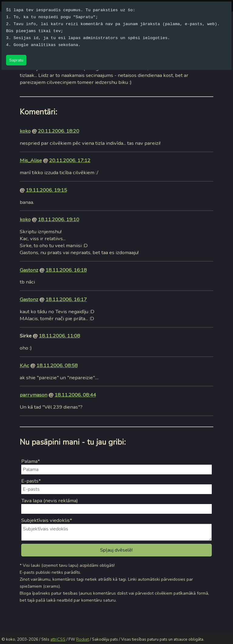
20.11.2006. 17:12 (70, 160)
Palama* (31, 461)
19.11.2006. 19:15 (46, 190)
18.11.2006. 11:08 (59, 336)
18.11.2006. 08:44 (75, 395)
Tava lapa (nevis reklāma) (50, 501)
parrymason (34, 395)
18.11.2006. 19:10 (59, 219)
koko (25, 131)
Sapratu (16, 60)
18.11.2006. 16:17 (66, 299)
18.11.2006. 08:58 (57, 365)
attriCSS (58, 639)
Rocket (83, 639)
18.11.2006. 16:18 (66, 270)
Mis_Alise (31, 160)
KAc (24, 365)
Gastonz (29, 270)
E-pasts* (31, 481)
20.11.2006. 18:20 (59, 131)
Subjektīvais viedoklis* (47, 520)
